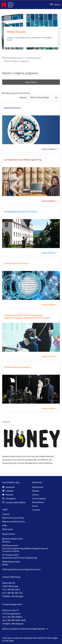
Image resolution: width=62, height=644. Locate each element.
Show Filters (31, 82)
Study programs (33, 58)
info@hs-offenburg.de (13, 596)
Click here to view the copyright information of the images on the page (30, 639)
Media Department (14, 58)
